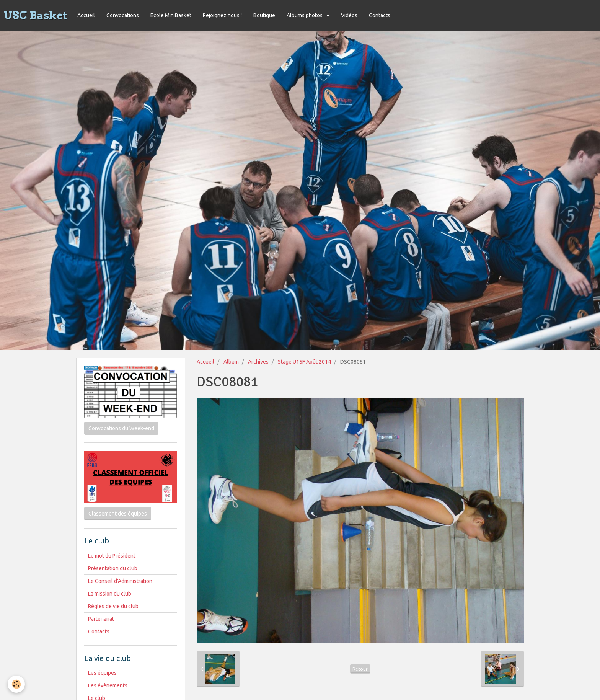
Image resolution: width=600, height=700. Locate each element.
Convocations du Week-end (121, 428)
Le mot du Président (112, 556)
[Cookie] (16, 684)
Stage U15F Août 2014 (304, 362)
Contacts (380, 15)
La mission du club (110, 594)
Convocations (123, 15)
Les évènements (108, 685)
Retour (360, 669)
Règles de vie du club (113, 606)
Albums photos (305, 15)
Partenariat (101, 619)
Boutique (264, 15)
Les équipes (102, 673)
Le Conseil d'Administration (120, 581)
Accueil (86, 15)
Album (231, 362)
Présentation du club (113, 568)
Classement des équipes (118, 514)
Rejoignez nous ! (222, 15)
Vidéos (349, 15)
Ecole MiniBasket (171, 15)
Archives (258, 362)
